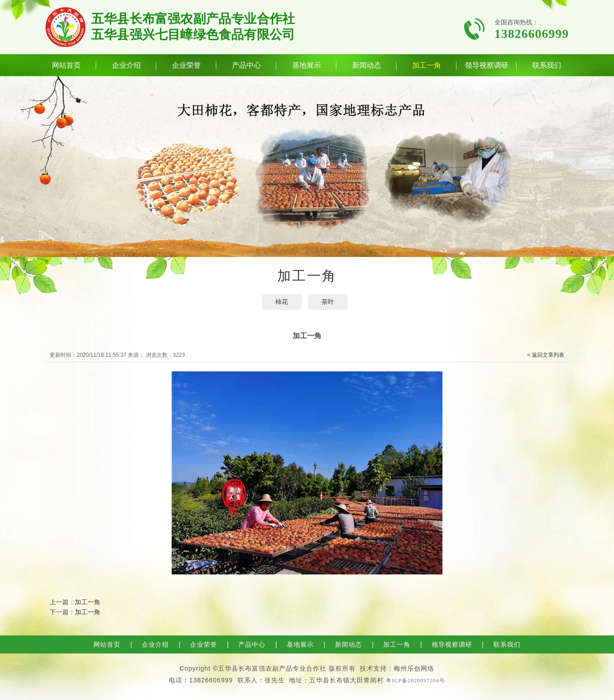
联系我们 (547, 65)
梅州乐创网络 (414, 668)
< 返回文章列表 (546, 355)
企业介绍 (126, 65)
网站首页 (66, 65)
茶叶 (328, 302)
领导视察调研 (487, 65)
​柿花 (282, 302)
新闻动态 (367, 65)
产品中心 (247, 65)
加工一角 (427, 65)
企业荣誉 (186, 65)
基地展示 (307, 65)
